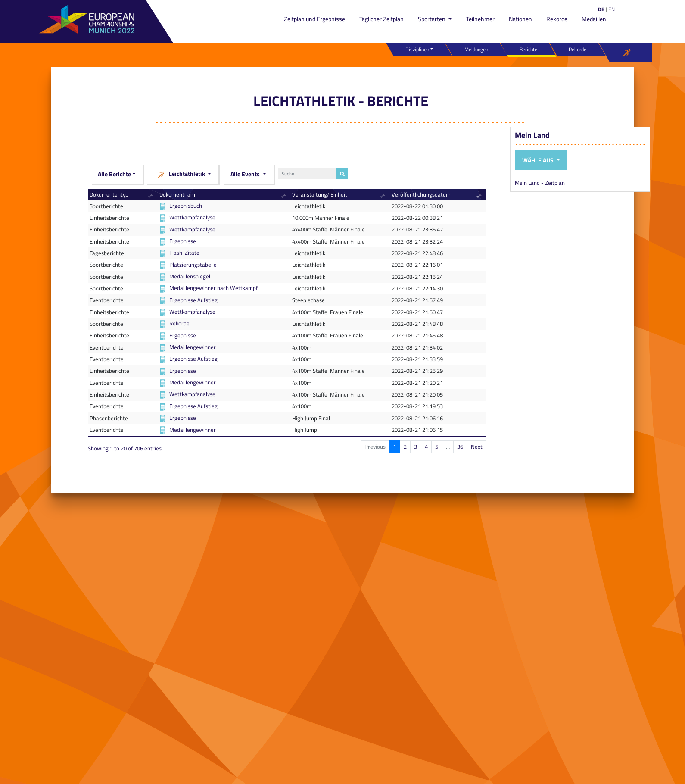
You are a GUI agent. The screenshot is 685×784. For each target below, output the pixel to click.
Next (477, 447)
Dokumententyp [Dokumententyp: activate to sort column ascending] (109, 194)
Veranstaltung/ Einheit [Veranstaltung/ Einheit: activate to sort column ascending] (320, 194)
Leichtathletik (181, 174)
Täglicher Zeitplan (381, 19)
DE (601, 9)
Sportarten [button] (432, 19)
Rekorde (557, 19)
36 (460, 447)
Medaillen (594, 19)
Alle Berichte (114, 174)
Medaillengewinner (193, 347)
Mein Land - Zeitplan (540, 183)
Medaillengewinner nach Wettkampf (213, 288)
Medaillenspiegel (190, 276)
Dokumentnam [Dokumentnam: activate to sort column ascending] (177, 194)
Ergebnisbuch (186, 206)
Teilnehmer (480, 19)
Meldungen (476, 49)
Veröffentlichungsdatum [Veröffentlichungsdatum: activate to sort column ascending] (421, 194)
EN (612, 9)
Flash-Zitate (184, 253)
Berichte (528, 49)
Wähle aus (539, 160)
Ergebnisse (183, 241)
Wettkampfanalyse (192, 217)
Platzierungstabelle (193, 265)
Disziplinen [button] (417, 49)
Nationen (520, 19)
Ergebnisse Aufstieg (193, 300)
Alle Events (246, 174)
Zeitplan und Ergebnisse (314, 19)
